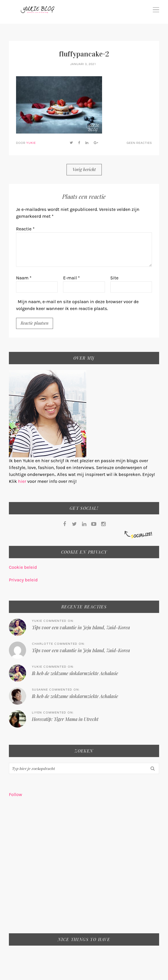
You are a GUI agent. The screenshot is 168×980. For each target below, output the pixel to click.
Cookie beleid (23, 567)
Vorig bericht (84, 169)
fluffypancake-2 (84, 54)
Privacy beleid (23, 580)
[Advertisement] (84, 869)
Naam (24, 278)
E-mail (71, 278)
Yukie (31, 143)
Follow (15, 794)
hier (23, 481)
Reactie (25, 229)
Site (115, 278)
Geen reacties (139, 143)
